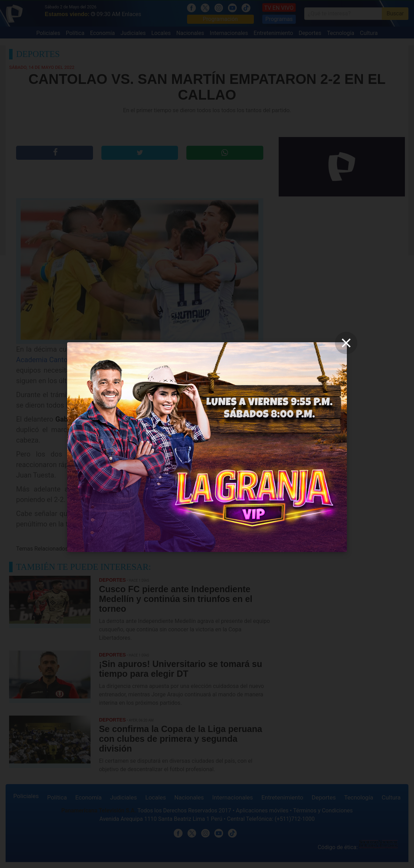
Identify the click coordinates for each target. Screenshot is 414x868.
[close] (346, 343)
